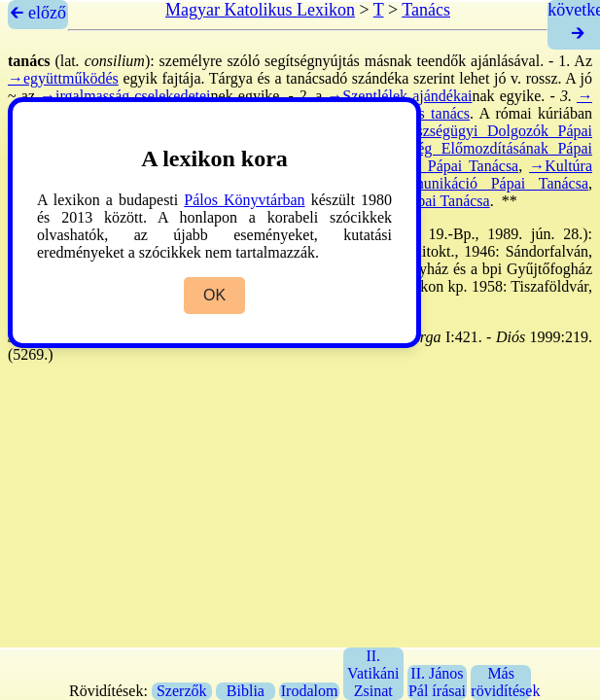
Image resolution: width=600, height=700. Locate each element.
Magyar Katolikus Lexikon (260, 10)
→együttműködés (63, 78)
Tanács (426, 10)
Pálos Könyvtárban (244, 200)
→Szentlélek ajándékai (399, 96)
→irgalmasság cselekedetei (125, 96)
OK (214, 295)
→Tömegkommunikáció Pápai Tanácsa (457, 183)
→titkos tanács (422, 113)
